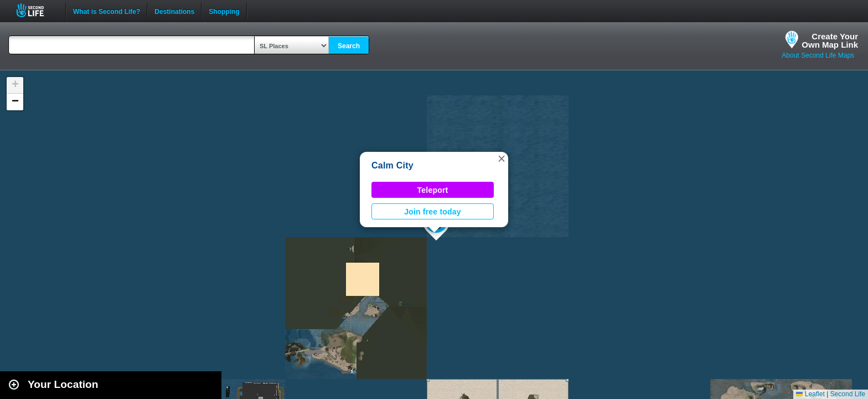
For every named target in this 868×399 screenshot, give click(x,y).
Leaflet (810, 394)
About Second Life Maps (818, 55)
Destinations (174, 11)
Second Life (36, 10)
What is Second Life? (107, 11)
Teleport (433, 190)
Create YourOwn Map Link (830, 40)
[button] (502, 158)
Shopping (224, 11)
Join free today (433, 212)
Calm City (392, 165)
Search (349, 46)
